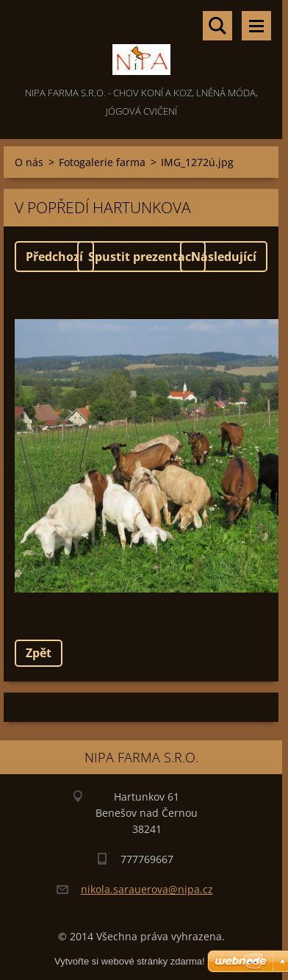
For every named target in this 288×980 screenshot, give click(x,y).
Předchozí (54, 257)
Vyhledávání (217, 26)
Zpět (39, 653)
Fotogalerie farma (102, 162)
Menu (256, 26)
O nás (29, 162)
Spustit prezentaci (141, 257)
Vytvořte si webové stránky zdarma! (130, 961)
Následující (224, 257)
